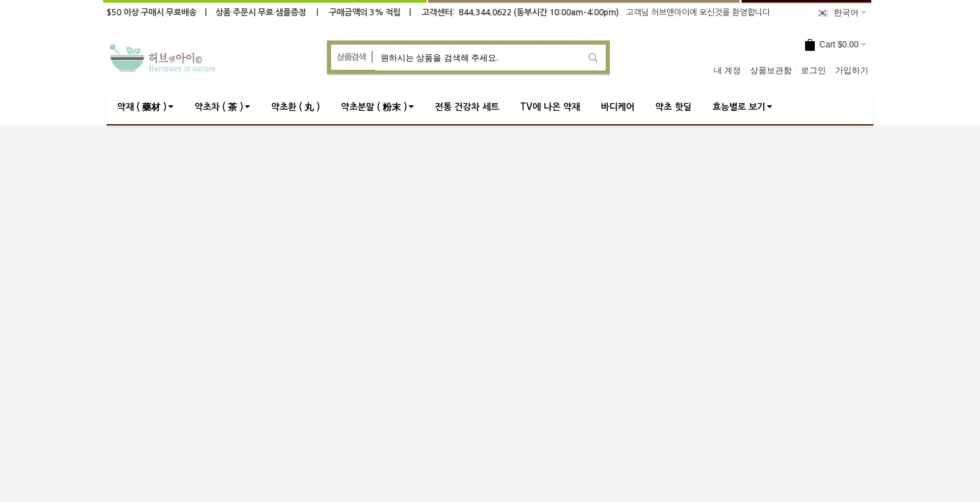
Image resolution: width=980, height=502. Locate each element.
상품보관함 (771, 70)
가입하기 (852, 70)
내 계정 (727, 70)
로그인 (813, 70)
